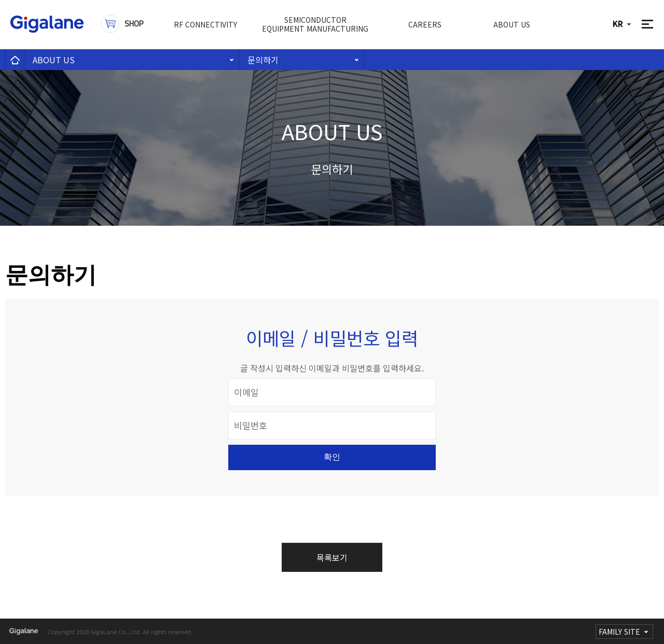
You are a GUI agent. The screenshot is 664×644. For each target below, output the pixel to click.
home (15, 60)
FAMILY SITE (619, 632)
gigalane (23, 632)
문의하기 (263, 60)
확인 (332, 457)
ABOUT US (54, 60)
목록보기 (332, 557)
